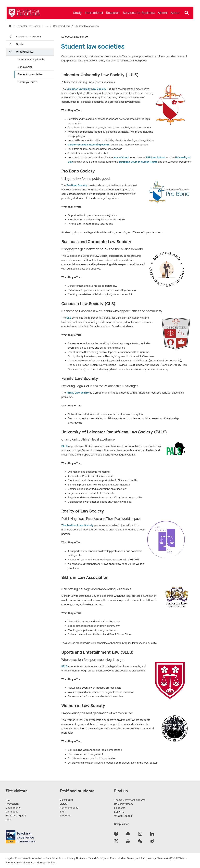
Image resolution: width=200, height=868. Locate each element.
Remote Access (69, 808)
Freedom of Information (29, 858)
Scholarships (25, 67)
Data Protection (55, 858)
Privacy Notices (76, 858)
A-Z (8, 800)
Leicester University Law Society (86, 89)
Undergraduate (62, 26)
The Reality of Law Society (77, 525)
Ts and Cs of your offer (101, 858)
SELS (65, 666)
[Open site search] (187, 13)
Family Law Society (78, 393)
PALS (64, 446)
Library (64, 804)
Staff (63, 812)
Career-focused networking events (89, 145)
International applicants (31, 59)
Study (19, 44)
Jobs (9, 819)
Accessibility (13, 804)
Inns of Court (121, 157)
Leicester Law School (29, 26)
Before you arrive (28, 82)
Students (65, 816)
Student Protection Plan (19, 862)
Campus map (122, 824)
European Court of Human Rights (138, 162)
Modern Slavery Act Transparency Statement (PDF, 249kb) (151, 858)
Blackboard (66, 800)
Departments (13, 808)
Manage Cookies (46, 862)
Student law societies (30, 74)
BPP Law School (156, 157)
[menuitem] (77, 13)
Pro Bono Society (77, 185)
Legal (9, 858)
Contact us (12, 812)
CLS (69, 318)
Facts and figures (16, 816)
